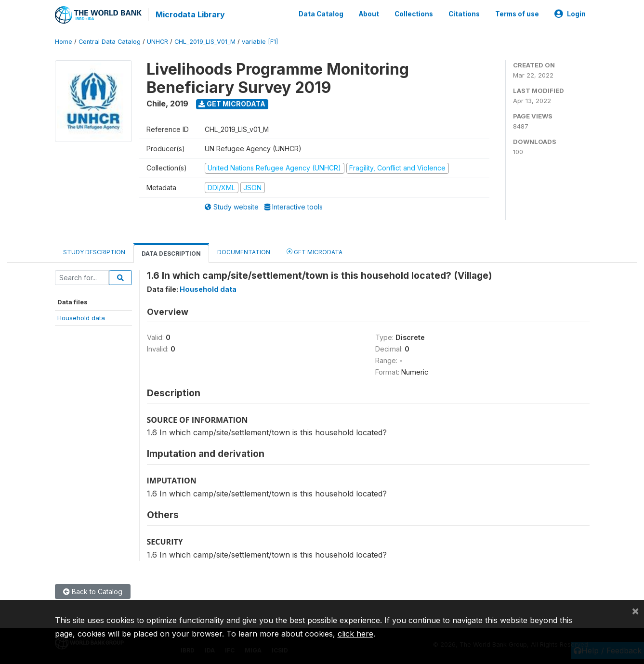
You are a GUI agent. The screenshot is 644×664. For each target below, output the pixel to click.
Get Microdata (232, 103)
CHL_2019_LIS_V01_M (205, 41)
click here (355, 634)
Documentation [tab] (244, 251)
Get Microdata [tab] (315, 251)
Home (64, 41)
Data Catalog (321, 13)
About (369, 13)
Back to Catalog (93, 591)
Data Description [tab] (171, 253)
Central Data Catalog (110, 41)
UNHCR (158, 41)
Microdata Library (190, 14)
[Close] (635, 611)
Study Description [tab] (94, 251)
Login (570, 13)
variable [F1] (260, 41)
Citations (464, 13)
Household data (81, 317)
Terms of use (517, 13)
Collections (414, 13)
